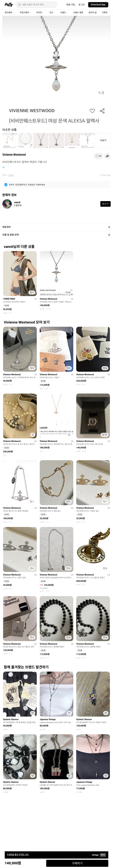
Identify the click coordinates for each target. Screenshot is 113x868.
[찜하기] (98, 156)
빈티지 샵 (93, 13)
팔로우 (105, 204)
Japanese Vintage (48, 719)
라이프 (40, 13)
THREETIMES (9, 299)
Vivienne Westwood (14, 154)
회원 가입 (71, 5)
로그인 (82, 5)
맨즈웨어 (9, 13)
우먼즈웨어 (25, 13)
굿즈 (52, 13)
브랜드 (64, 13)
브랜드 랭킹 (78, 13)
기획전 (105, 13)
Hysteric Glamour (11, 719)
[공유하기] (107, 156)
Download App (98, 5)
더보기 (103, 140)
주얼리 (11, 175)
